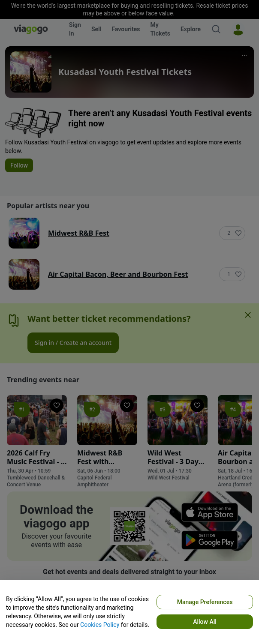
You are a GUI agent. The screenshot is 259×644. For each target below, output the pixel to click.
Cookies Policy (100, 625)
